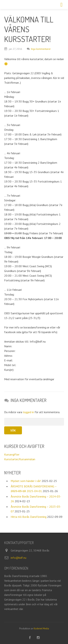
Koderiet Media (41, 629)
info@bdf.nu (18, 558)
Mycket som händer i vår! (26, 481)
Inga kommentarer (39, 49)
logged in (28, 412)
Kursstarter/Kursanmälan (20, 459)
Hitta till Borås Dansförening (29, 517)
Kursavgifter (12, 454)
